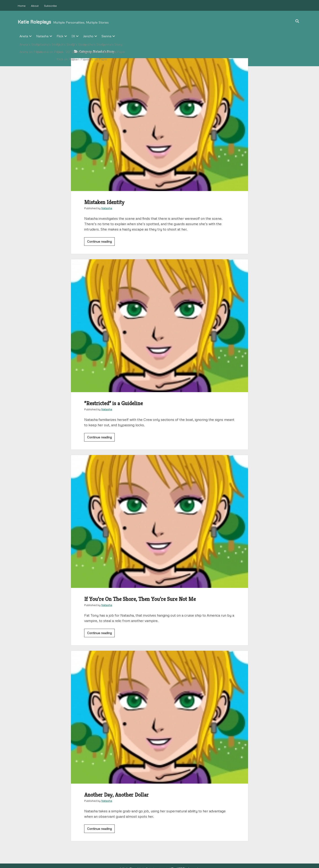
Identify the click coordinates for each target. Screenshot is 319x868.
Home (22, 6)
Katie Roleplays (34, 22)
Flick (64, 36)
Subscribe (50, 6)
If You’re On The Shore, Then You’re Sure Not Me (159, 520)
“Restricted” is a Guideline (159, 324)
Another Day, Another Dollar (159, 716)
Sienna (118, 36)
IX (80, 36)
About (35, 6)
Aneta (24, 36)
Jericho (97, 36)
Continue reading (101, 241)
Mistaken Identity (159, 123)
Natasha (45, 36)
